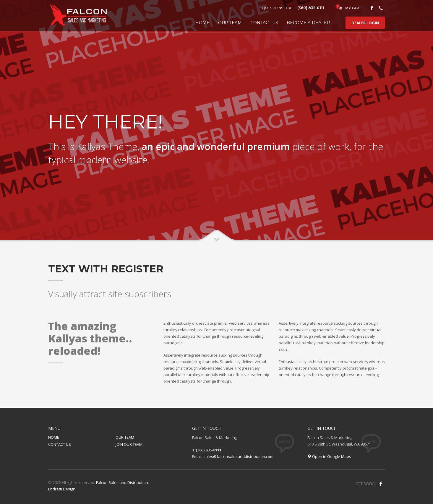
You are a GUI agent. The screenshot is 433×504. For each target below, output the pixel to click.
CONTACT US (60, 444)
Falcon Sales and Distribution (122, 482)
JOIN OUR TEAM (129, 444)
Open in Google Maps (329, 456)
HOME (54, 437)
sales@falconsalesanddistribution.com (238, 456)
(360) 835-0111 (311, 8)
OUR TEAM (125, 437)
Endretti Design (62, 489)
